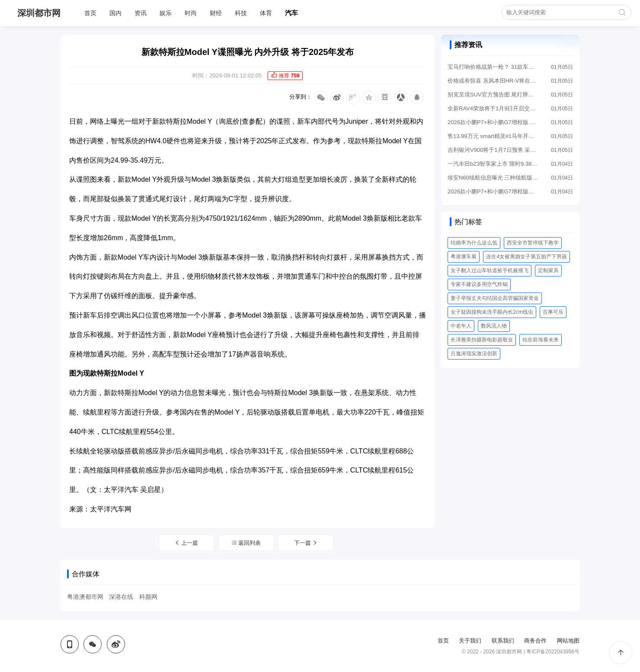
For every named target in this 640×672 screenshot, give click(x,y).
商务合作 (535, 641)
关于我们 (470, 641)
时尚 (191, 13)
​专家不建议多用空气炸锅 (479, 284)
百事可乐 (553, 312)
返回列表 (246, 543)
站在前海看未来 (541, 340)
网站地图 (568, 641)
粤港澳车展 (464, 257)
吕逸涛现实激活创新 (474, 354)
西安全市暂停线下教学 (533, 243)
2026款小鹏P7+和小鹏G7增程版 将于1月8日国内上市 (493, 122)
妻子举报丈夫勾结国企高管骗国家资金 (495, 298)
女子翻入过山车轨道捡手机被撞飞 (490, 270)
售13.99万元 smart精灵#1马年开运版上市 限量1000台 (493, 136)
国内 (115, 13)
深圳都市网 (39, 13)
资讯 (141, 13)
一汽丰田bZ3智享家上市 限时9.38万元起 (493, 164)
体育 (266, 13)
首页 (90, 13)
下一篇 (306, 543)
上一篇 (186, 543)
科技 (241, 13)
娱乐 (166, 13)
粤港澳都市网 (85, 597)
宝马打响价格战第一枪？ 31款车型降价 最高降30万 (493, 67)
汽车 (291, 13)
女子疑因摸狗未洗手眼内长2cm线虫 (492, 312)
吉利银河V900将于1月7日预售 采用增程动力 (493, 150)
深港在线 (121, 597)
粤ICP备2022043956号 (553, 652)
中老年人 (461, 326)
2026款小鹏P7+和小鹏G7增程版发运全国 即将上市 (493, 191)
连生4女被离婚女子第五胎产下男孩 (526, 257)
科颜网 (148, 597)
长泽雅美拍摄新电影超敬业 (482, 340)
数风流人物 (494, 326)
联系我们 (503, 641)
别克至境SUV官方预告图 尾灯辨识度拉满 (493, 95)
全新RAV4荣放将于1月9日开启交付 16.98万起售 (493, 108)
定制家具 (548, 270)
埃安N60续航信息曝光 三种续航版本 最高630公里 (493, 178)
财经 (216, 13)
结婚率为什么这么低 (474, 243)
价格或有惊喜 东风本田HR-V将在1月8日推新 (493, 81)
